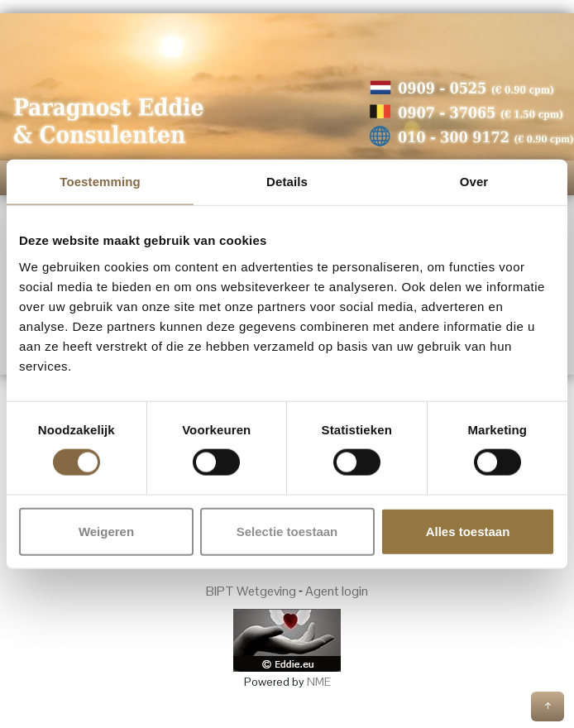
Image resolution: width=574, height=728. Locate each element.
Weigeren (106, 531)
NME (319, 682)
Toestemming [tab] (100, 182)
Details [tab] (287, 182)
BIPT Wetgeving (251, 591)
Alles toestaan (468, 531)
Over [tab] (474, 182)
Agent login (337, 591)
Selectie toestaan (287, 531)
